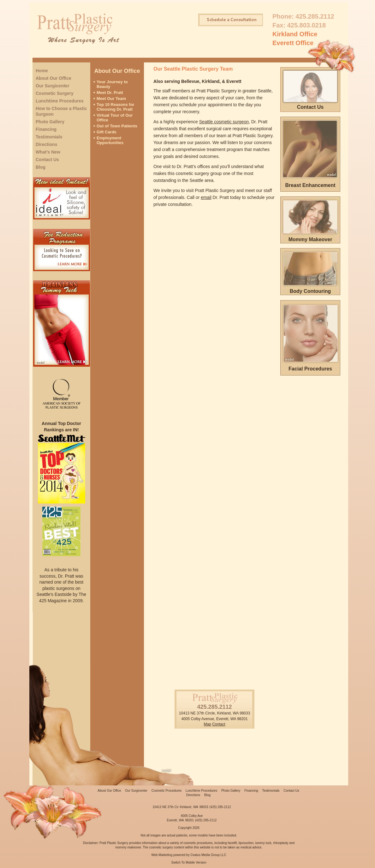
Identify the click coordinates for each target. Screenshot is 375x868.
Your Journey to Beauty (112, 84)
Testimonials (49, 137)
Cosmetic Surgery (55, 93)
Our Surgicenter (53, 86)
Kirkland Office (295, 34)
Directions (46, 144)
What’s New (48, 152)
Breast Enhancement (310, 185)
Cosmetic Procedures (167, 791)
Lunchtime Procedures (60, 101)
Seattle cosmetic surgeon (224, 122)
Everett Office (293, 43)
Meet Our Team (111, 99)
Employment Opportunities (110, 140)
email (206, 197)
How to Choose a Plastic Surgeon (61, 111)
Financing (46, 129)
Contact (219, 724)
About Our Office (54, 78)
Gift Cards (107, 132)
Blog (41, 167)
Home (42, 71)
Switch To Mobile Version (189, 862)
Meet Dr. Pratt (110, 93)
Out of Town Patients (117, 126)
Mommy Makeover (310, 239)
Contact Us (47, 160)
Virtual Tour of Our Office (115, 118)
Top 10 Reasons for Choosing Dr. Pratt (116, 107)
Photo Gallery (50, 122)
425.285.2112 (315, 16)
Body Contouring (310, 291)
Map (207, 724)
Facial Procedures (310, 369)
